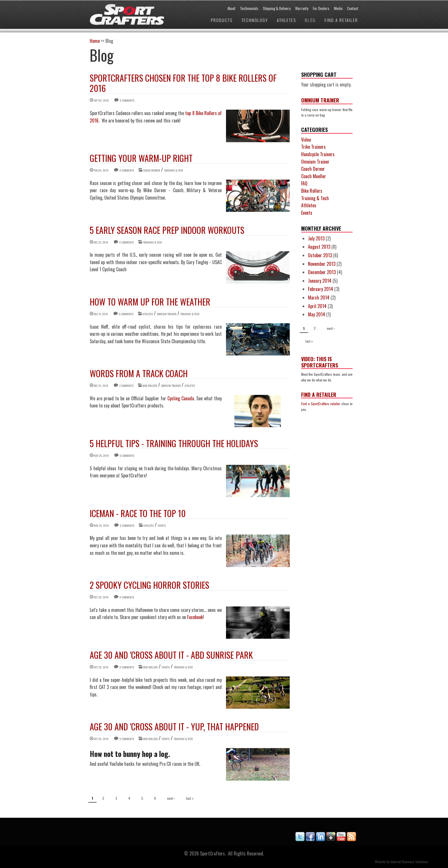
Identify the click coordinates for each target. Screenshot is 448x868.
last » (190, 798)
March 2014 (319, 298)
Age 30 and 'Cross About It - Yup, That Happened (174, 727)
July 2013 (316, 238)
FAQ (304, 183)
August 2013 (319, 247)
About (231, 8)
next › (171, 798)
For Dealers (321, 8)
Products (222, 20)
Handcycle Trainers (318, 154)
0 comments (127, 100)
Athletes (286, 20)
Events (162, 526)
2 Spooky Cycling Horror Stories (149, 585)
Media (338, 8)
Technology (255, 20)
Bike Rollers (150, 386)
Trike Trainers (313, 147)
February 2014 (321, 289)
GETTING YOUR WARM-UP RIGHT (141, 158)
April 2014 (317, 306)
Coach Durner (152, 170)
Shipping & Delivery (277, 8)
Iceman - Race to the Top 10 (138, 513)
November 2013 (322, 264)
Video (306, 140)
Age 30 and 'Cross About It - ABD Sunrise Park (171, 655)
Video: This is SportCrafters (320, 362)
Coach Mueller (314, 176)
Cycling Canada (181, 398)
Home (95, 41)
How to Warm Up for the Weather (150, 302)
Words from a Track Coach (139, 373)
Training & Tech (174, 170)
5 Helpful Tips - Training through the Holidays (174, 443)
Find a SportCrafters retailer (321, 404)
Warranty (302, 8)
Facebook (195, 617)
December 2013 (322, 272)
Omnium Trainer (167, 314)
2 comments (126, 386)
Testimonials (249, 8)
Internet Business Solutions (409, 862)
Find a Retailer (341, 20)
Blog (310, 20)
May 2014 (317, 314)
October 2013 (320, 255)
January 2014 (320, 281)
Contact (353, 8)
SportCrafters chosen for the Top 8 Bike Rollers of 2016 (183, 83)
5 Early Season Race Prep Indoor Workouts (167, 230)
